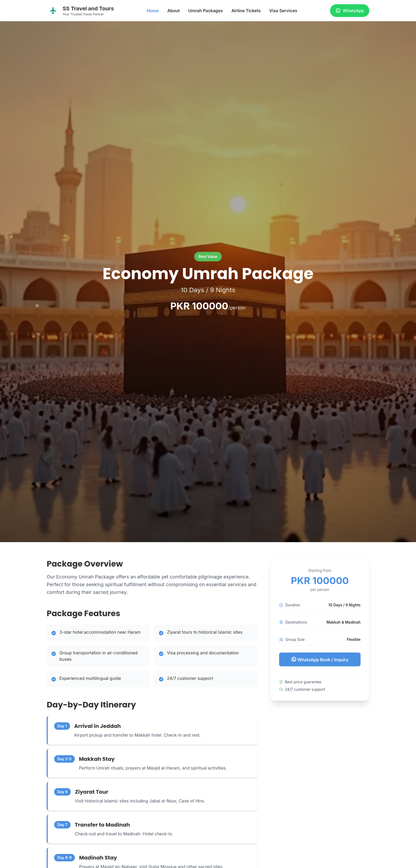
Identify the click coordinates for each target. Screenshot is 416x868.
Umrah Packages (205, 11)
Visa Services (283, 11)
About (174, 11)
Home (153, 11)
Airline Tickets (246, 11)
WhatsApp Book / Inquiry (320, 660)
